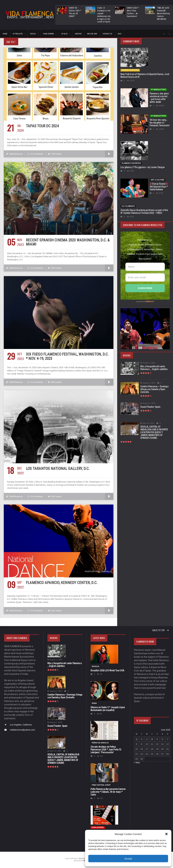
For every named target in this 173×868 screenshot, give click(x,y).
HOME (5, 34)
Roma (94, 703)
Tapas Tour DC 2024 (42, 126)
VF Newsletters (158, 90)
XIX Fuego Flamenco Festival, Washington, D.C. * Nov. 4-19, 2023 (67, 356)
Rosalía (95, 666)
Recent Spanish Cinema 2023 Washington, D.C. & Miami (67, 242)
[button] (166, 834)
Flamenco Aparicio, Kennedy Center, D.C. (61, 583)
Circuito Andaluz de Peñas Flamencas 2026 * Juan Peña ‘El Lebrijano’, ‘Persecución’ (106, 750)
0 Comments (35, 154)
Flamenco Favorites (131, 163)
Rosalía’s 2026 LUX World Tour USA (107, 670)
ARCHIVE (78, 34)
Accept (128, 859)
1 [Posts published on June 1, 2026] (136, 739)
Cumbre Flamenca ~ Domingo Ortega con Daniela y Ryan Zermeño (154, 389)
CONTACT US (107, 34)
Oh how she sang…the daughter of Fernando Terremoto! (159, 123)
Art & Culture (157, 180)
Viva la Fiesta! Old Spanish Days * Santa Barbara (159, 187)
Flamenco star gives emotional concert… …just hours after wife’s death (159, 98)
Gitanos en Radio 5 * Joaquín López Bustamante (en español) (107, 709)
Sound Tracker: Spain (150, 407)
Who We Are (92, 34)
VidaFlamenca (14, 154)
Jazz (119, 34)
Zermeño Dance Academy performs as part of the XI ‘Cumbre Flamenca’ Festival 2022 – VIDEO (145, 212)
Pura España (98, 827)
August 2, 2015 (148, 363)
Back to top (161, 630)
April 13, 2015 (147, 423)
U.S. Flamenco (128, 206)
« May (137, 763)
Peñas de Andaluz (100, 743)
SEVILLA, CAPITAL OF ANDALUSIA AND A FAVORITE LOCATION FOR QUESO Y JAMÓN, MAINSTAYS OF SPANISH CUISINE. (154, 432)
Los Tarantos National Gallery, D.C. (57, 469)
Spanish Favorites (130, 70)
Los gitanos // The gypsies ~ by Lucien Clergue (142, 167)
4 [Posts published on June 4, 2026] (152, 739)
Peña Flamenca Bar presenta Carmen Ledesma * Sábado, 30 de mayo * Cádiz (108, 792)
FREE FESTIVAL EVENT (101, 785)
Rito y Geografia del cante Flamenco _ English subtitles (154, 368)
